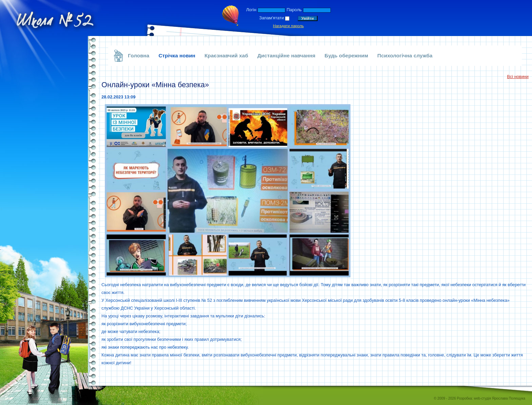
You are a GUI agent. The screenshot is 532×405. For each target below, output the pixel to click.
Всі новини (518, 77)
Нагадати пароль (289, 26)
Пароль (294, 10)
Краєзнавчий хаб (226, 56)
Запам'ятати (272, 18)
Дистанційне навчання (286, 56)
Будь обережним (347, 56)
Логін (251, 10)
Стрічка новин (177, 56)
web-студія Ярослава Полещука (500, 398)
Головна (139, 56)
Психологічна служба (405, 56)
